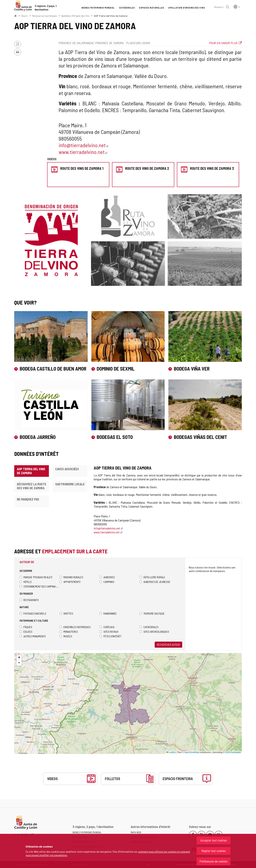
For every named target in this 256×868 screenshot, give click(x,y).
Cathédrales (149, 627)
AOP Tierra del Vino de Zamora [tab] (31, 471)
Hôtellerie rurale (152, 577)
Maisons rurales (71, 577)
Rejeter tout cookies (214, 851)
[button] (237, 6)
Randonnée (108, 613)
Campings (107, 582)
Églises (26, 632)
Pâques (26, 627)
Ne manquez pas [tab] (28, 499)
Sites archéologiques (154, 632)
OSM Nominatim (233, 752)
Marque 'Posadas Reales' (36, 577)
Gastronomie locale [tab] (70, 484)
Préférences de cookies (214, 861)
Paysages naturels (33, 613)
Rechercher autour (168, 645)
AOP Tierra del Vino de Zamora (111, 16)
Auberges (107, 577)
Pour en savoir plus (223, 43)
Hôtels (26, 582)
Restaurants (29, 600)
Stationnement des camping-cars (40, 586)
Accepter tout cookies (214, 840)
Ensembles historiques (75, 627)
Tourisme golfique (152, 613)
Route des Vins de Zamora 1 (82, 168)
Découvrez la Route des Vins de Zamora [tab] (32, 486)
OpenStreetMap (192, 752)
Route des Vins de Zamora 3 (212, 168)
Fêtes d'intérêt (110, 636)
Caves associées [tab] (67, 469)
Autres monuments (33, 636)
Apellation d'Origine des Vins (75, 16)
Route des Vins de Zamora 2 (147, 168)
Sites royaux (109, 632)
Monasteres (69, 632)
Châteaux (107, 627)
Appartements (70, 582)
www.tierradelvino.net (83, 152)
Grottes (66, 613)
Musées (66, 636)
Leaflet (171, 752)
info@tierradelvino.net (84, 145)
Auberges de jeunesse (155, 582)
